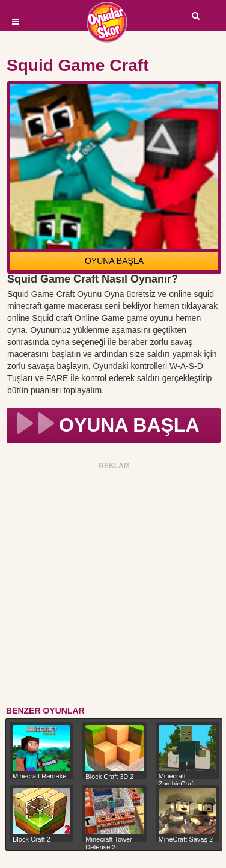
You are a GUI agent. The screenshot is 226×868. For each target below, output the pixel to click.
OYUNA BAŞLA (114, 261)
